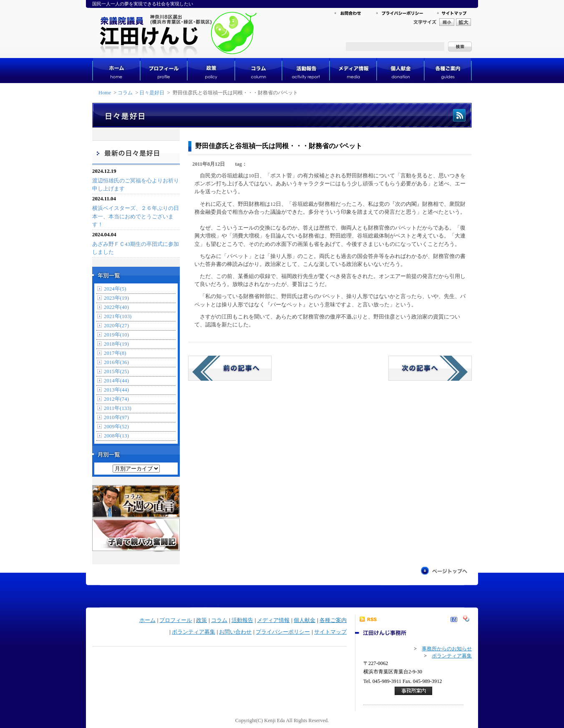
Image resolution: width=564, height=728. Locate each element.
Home (105, 93)
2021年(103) (118, 316)
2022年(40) (116, 307)
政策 (201, 620)
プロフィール (176, 620)
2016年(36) (116, 362)
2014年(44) (116, 381)
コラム (125, 93)
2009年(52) (116, 427)
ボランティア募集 (194, 632)
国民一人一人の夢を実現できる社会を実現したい (143, 4)
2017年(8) (115, 353)
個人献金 (305, 620)
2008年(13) (116, 436)
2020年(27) (116, 326)
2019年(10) (116, 335)
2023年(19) (116, 298)
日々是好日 (152, 93)
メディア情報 (273, 620)
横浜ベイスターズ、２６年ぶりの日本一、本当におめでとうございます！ (136, 216)
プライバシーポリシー (283, 632)
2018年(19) (116, 344)
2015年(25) (116, 372)
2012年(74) (116, 399)
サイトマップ (330, 632)
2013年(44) (116, 390)
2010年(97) (116, 417)
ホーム (147, 620)
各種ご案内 (333, 620)
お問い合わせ (235, 632)
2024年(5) (115, 289)
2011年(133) (118, 408)
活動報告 (242, 620)
